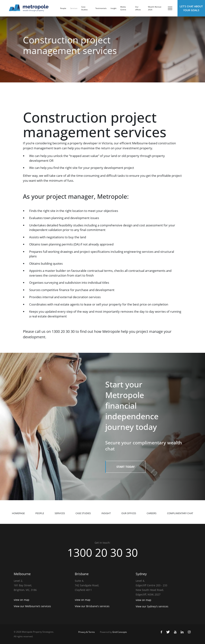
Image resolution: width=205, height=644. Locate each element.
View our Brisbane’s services (92, 606)
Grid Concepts (120, 632)
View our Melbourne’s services (32, 606)
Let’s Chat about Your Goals (191, 8)
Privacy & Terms (87, 632)
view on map (22, 600)
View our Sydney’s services (152, 606)
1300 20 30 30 (102, 552)
